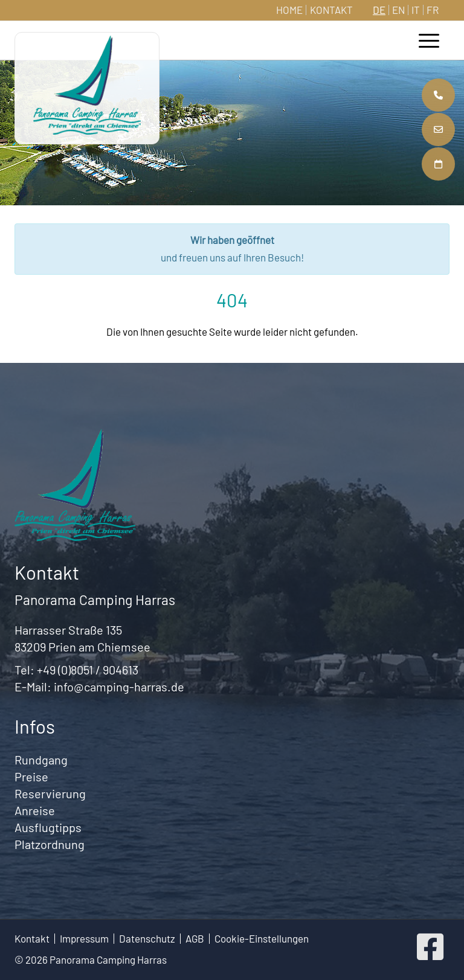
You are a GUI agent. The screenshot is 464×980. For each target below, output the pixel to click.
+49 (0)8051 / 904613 (88, 670)
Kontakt (331, 10)
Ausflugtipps (48, 827)
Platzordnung (50, 844)
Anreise (35, 810)
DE (379, 10)
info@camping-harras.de (119, 687)
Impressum (84, 939)
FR (433, 10)
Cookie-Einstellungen (262, 939)
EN (398, 10)
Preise (31, 777)
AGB (195, 939)
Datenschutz (147, 939)
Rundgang (41, 760)
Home (289, 10)
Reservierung (50, 793)
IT (416, 10)
